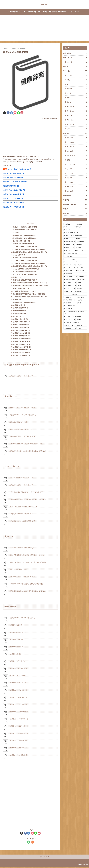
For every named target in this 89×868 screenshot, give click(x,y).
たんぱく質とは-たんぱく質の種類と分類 (25, 275)
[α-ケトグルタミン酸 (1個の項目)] (71, 268)
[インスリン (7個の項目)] (75, 230)
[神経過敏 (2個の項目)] (69, 245)
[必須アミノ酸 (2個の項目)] (81, 250)
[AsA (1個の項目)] (68, 291)
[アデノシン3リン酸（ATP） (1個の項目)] (75, 294)
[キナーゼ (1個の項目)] (69, 319)
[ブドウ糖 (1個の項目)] (68, 317)
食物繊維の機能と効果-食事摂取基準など (25, 235)
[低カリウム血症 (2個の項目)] (69, 242)
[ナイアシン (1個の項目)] (81, 265)
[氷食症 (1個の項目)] (68, 325)
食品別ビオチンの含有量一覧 (21, 357)
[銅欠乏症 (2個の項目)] (69, 250)
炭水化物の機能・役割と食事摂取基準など (25, 238)
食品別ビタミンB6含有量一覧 (21, 343)
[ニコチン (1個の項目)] (81, 288)
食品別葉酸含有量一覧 (19, 311)
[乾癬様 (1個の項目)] (81, 319)
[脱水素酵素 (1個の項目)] (70, 303)
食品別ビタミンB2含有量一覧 (21, 345)
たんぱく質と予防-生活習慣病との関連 (24, 272)
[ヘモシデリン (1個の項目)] (80, 325)
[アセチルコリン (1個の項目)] (69, 271)
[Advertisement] (44, 29)
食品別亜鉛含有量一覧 (19, 314)
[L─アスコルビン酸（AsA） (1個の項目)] (75, 253)
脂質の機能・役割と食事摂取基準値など (24, 281)
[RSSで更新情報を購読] (32, 843)
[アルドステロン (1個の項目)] (81, 271)
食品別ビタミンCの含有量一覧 (21, 340)
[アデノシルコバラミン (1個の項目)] (79, 297)
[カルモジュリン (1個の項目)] (75, 309)
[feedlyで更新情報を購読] (29, 843)
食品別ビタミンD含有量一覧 (21, 337)
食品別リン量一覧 (17, 317)
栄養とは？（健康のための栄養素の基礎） (25, 227)
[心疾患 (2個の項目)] (69, 247)
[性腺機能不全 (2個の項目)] (81, 242)
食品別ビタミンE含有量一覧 (21, 334)
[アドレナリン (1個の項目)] (69, 265)
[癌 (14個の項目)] (68, 227)
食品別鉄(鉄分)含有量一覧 (20, 309)
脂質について (16, 278)
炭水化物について (17, 233)
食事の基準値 (16, 300)
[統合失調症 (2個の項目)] (81, 245)
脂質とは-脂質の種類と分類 (20, 289)
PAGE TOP (44, 858)
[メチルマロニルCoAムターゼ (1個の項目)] (75, 262)
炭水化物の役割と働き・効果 (21, 241)
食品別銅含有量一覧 (18, 306)
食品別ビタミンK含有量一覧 (21, 331)
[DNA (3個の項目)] (69, 239)
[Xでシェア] (5, 113)
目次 (28, 223)
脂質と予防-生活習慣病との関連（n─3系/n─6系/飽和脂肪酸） (31, 286)
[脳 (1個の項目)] (82, 303)
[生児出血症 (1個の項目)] (70, 285)
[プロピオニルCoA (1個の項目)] (75, 256)
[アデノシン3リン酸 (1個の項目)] (75, 259)
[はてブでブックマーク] (12, 113)
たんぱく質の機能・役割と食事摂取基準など (26, 269)
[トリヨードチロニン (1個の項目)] (80, 317)
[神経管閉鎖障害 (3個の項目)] (80, 236)
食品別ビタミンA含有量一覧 (21, 354)
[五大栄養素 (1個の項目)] (70, 283)
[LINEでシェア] (18, 113)
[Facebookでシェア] (8, 113)
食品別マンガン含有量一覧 (20, 326)
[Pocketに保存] (15, 113)
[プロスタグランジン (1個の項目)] (71, 277)
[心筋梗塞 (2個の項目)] (81, 247)
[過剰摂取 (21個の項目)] (81, 224)
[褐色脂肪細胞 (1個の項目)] (75, 274)
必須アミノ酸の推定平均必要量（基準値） (25, 258)
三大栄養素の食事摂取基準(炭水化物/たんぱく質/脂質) (29, 250)
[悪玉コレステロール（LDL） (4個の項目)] (75, 233)
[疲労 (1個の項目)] (83, 268)
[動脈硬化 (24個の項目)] (69, 224)
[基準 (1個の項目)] (82, 328)
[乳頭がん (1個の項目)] (82, 277)
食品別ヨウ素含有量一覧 (20, 320)
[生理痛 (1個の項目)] (67, 297)
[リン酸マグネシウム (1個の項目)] (75, 306)
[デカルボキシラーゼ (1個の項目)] (70, 280)
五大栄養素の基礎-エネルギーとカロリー (25, 230)
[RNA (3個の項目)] (81, 239)
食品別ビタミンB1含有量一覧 (21, 348)
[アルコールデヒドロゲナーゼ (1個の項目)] (75, 322)
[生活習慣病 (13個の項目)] (80, 227)
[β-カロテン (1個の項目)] (69, 288)
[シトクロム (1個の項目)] (82, 280)
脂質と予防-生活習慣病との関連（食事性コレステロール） (30, 283)
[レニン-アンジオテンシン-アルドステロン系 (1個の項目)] (75, 313)
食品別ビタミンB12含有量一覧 (22, 351)
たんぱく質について (18, 255)
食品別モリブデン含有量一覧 (21, 323)
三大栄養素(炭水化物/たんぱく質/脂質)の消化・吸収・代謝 (30, 252)
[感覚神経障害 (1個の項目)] (69, 300)
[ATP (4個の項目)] (68, 236)
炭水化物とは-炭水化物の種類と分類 (23, 244)
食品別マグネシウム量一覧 (20, 328)
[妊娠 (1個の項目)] (82, 285)
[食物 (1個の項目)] (82, 283)
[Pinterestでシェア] (22, 113)
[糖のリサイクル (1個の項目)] (80, 291)
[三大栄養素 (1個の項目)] (70, 328)
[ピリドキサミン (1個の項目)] (81, 300)
